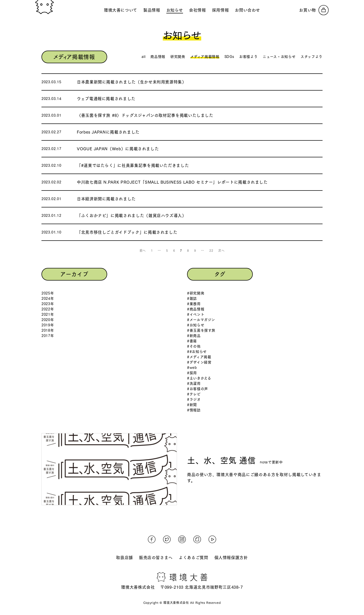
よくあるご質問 (193, 558)
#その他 (194, 346)
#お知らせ (196, 325)
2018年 (48, 330)
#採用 (192, 373)
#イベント (196, 314)
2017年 (48, 336)
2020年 (48, 320)
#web (192, 368)
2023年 (48, 304)
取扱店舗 (124, 558)
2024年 (48, 299)
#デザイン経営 (199, 362)
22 (211, 250)
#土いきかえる (199, 378)
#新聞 (192, 405)
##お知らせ (197, 352)
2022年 (48, 309)
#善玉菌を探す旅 (201, 330)
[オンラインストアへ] (314, 10)
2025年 (48, 293)
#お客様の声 (198, 389)
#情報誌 (194, 410)
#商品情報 (196, 309)
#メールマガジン (201, 320)
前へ (143, 250)
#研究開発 (196, 293)
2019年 (48, 325)
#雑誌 (192, 299)
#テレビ (194, 394)
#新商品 (194, 336)
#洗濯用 (194, 384)
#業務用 (194, 304)
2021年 (48, 314)
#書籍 (192, 341)
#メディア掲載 (199, 357)
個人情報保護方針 (231, 558)
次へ (221, 250)
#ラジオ (194, 399)
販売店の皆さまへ (156, 558)
